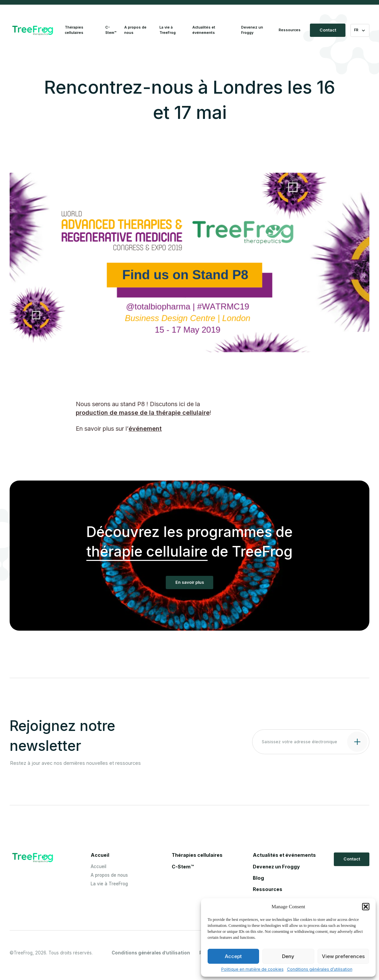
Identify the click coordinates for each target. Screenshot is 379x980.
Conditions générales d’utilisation (320, 969)
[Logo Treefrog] (33, 30)
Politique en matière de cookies (252, 969)
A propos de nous (135, 30)
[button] (366, 907)
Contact (328, 30)
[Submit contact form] (357, 741)
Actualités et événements (204, 30)
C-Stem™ (111, 30)
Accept (233, 956)
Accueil (100, 855)
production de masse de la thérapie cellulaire (143, 413)
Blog (258, 878)
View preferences (343, 956)
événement (145, 429)
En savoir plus (190, 582)
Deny (288, 956)
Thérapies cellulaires (74, 30)
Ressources (290, 30)
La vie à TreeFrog (168, 30)
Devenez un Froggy (252, 30)
